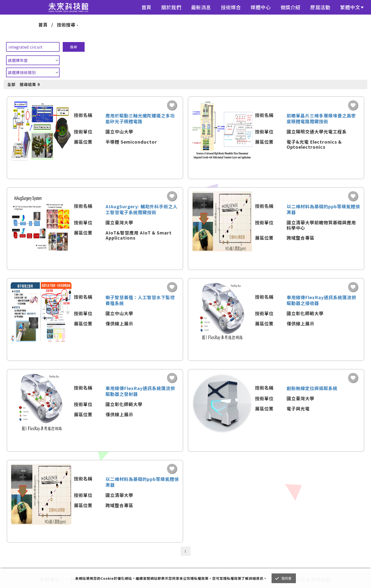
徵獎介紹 (291, 7)
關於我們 (171, 7)
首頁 (146, 7)
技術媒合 (231, 7)
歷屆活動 (320, 7)
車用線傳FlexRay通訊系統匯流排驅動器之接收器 (321, 300)
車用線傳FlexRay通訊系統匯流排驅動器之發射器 (140, 391)
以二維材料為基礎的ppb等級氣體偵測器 (323, 209)
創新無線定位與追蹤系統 (312, 388)
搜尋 (74, 47)
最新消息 (201, 7)
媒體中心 (261, 7)
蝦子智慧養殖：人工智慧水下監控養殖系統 (140, 300)
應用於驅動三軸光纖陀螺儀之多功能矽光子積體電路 (140, 118)
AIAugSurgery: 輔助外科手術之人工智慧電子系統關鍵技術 (141, 209)
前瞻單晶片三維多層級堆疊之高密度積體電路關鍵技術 (321, 118)
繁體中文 (350, 7)
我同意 (287, 578)
